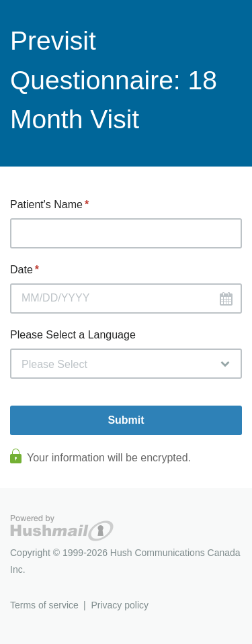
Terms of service (44, 605)
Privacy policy (120, 605)
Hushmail (62, 528)
